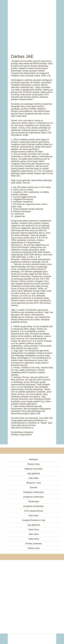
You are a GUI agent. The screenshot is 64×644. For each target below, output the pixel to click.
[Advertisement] (32, 23)
